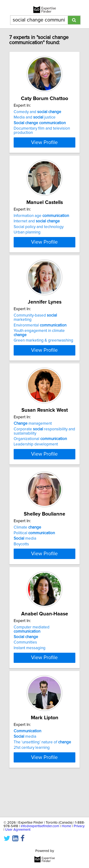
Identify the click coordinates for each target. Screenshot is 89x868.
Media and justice (35, 117)
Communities (25, 668)
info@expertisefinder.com (40, 826)
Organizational (40, 452)
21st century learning (32, 777)
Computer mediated (32, 655)
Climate (27, 544)
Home (66, 826)
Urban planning (27, 237)
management (33, 436)
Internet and (37, 225)
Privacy (79, 826)
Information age (41, 220)
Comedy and (37, 112)
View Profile (44, 147)
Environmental (40, 338)
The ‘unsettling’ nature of (42, 772)
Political (34, 550)
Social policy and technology (39, 231)
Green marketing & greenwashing (43, 353)
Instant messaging (30, 673)
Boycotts (21, 561)
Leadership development (36, 457)
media (25, 555)
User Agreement (18, 830)
